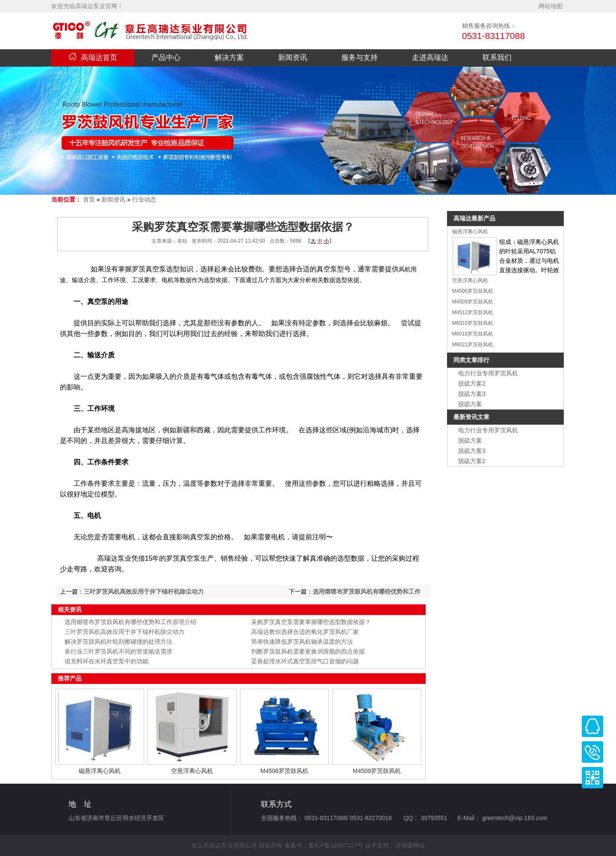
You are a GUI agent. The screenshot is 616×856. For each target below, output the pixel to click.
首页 (89, 199)
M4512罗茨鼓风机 (473, 312)
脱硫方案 (470, 404)
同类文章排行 (471, 360)
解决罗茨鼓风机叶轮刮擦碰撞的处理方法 (118, 642)
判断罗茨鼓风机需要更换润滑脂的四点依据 (308, 651)
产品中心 (166, 58)
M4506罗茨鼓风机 (285, 771)
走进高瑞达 (430, 58)
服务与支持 (360, 58)
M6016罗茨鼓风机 (473, 334)
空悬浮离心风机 (192, 771)
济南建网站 (410, 845)
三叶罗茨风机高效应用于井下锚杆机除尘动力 (144, 591)
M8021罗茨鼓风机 (473, 345)
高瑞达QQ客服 (592, 726)
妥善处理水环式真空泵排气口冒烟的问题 (305, 661)
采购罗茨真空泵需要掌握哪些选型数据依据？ (311, 622)
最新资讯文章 (471, 417)
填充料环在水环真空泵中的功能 (107, 661)
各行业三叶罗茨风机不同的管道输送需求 (118, 651)
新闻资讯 (293, 58)
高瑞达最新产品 (474, 218)
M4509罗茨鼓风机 (377, 771)
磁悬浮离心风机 (100, 771)
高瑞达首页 (93, 58)
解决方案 (229, 58)
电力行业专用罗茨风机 (488, 373)
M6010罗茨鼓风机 (473, 323)
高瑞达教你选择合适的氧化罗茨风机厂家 (305, 632)
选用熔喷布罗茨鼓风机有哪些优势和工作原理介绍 (130, 622)
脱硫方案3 (472, 394)
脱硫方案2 (472, 383)
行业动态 (144, 199)
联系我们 (497, 58)
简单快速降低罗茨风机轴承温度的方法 (302, 642)
